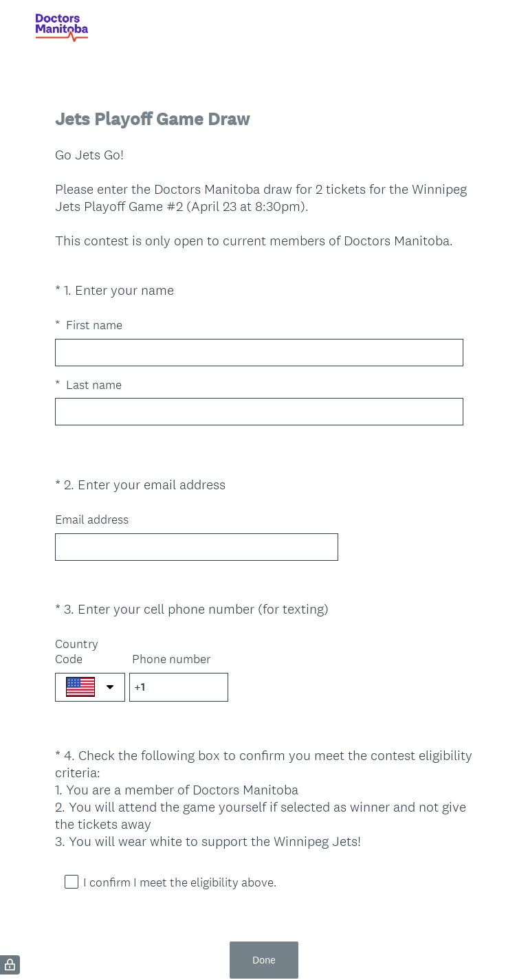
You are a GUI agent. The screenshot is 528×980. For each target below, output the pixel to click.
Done (264, 910)
